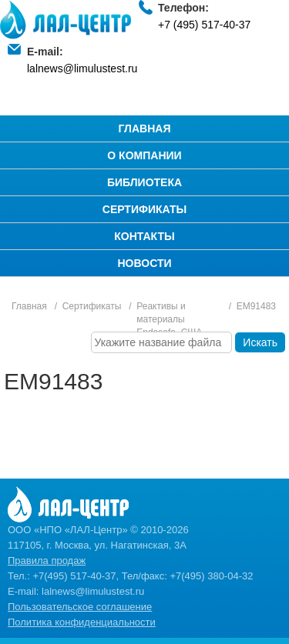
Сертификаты (144, 209)
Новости (144, 263)
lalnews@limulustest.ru (82, 68)
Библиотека (144, 182)
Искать (260, 342)
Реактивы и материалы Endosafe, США (169, 319)
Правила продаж (47, 561)
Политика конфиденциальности (82, 622)
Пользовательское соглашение (80, 607)
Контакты (144, 236)
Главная (145, 128)
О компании (144, 155)
